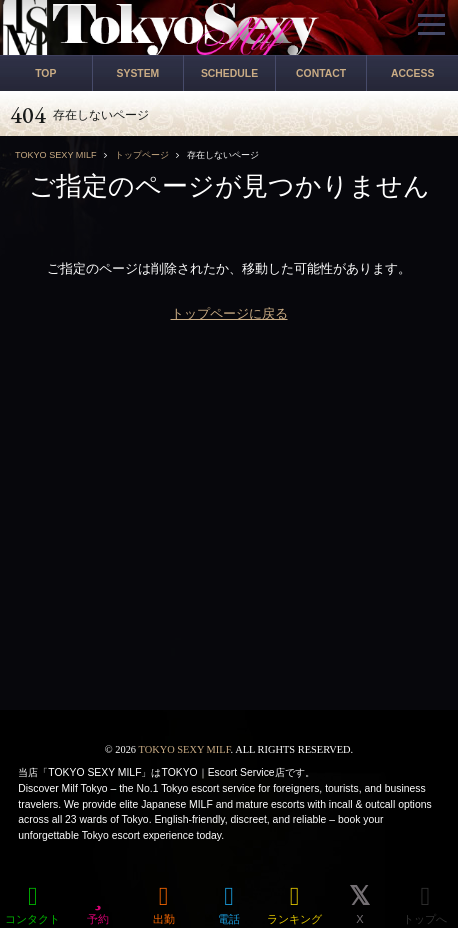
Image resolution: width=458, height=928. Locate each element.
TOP (45, 73)
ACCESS (412, 73)
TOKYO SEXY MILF (184, 749)
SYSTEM (138, 73)
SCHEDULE (229, 73)
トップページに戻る (229, 313)
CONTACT (321, 73)
